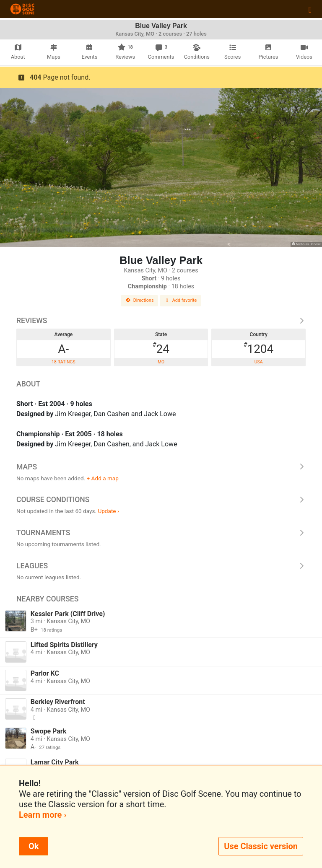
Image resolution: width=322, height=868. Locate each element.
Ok (34, 846)
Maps (161, 467)
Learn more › (43, 815)
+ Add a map (103, 478)
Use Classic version (261, 846)
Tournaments (161, 533)
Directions (140, 300)
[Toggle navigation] (310, 9)
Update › (108, 511)
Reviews (161, 321)
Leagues (161, 566)
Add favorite (181, 300)
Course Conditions (161, 500)
